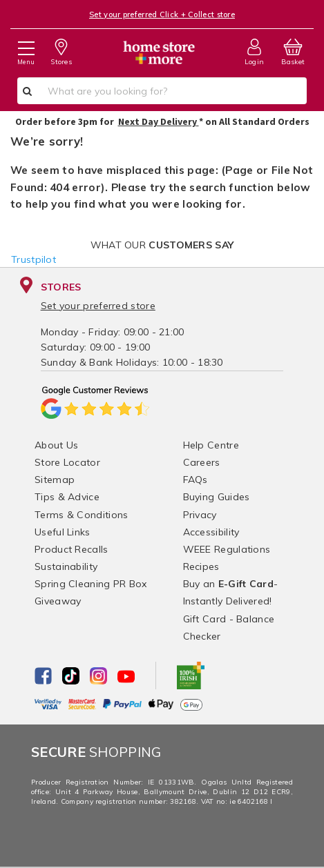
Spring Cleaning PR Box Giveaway (91, 592)
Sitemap (55, 480)
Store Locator (67, 462)
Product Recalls (72, 549)
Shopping (96, 752)
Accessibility (211, 532)
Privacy (200, 515)
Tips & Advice (67, 497)
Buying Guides (217, 497)
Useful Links (63, 532)
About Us (56, 445)
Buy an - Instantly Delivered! (231, 592)
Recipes (201, 566)
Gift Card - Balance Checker (229, 628)
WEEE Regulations (227, 549)
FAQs (196, 480)
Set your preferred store (98, 306)
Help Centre (211, 445)
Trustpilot (34, 259)
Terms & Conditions (81, 515)
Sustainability (66, 566)
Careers (202, 462)
